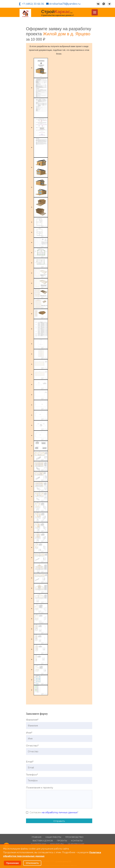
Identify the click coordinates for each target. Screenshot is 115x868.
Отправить (59, 821)
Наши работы (53, 837)
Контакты (77, 841)
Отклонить (33, 863)
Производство (74, 837)
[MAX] (103, 4)
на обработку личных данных (60, 813)
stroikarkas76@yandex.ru (64, 4)
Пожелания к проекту (39, 788)
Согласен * (54, 813)
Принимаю (13, 863)
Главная (37, 837)
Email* (30, 762)
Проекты (62, 841)
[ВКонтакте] (98, 4)
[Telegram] (109, 4)
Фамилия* (32, 720)
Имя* (29, 733)
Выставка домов (43, 841)
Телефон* (32, 775)
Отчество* (32, 746)
